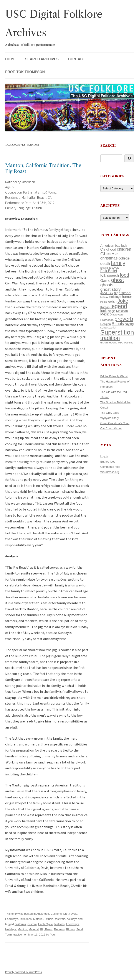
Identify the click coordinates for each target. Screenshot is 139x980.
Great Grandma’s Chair (115, 423)
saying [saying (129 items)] (129, 324)
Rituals (70, 929)
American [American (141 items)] (107, 245)
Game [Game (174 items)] (105, 281)
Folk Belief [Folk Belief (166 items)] (109, 271)
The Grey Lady (110, 413)
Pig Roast (46, 929)
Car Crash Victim (111, 428)
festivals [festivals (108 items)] (114, 268)
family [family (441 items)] (118, 263)
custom (32, 924)
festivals (59, 924)
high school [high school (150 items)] (123, 293)
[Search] (129, 158)
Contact (77, 59)
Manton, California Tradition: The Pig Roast (43, 168)
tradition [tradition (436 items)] (110, 338)
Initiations (26, 919)
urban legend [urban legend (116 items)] (109, 342)
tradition (18, 935)
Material (38, 919)
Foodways (12, 919)
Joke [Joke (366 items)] (123, 301)
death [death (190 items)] (105, 264)
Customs (56, 914)
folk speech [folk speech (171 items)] (110, 275)
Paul (53, 935)
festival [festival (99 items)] (104, 268)
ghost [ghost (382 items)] (118, 280)
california (20, 924)
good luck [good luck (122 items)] (107, 293)
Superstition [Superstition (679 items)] (117, 332)
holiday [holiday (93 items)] (104, 297)
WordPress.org (110, 472)
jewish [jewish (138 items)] (112, 302)
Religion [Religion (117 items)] (106, 324)
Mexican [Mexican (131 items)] (122, 311)
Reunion (59, 929)
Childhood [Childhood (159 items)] (108, 249)
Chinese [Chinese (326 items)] (109, 254)
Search (108, 145)
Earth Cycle (46, 924)
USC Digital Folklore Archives (54, 23)
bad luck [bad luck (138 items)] (121, 246)
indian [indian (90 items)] (104, 302)
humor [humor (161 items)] (127, 297)
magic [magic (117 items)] (111, 311)
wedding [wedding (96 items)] (129, 342)
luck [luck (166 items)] (103, 311)
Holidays (11, 929)
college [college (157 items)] (124, 258)
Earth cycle (70, 914)
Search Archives (42, 59)
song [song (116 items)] (103, 327)
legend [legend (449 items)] (119, 306)
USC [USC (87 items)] (121, 343)
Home (10, 59)
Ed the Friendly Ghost (114, 376)
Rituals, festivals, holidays (61, 919)
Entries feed (108, 462)
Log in (104, 456)
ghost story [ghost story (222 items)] (111, 289)
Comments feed (110, 467)
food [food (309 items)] (124, 275)
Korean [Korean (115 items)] (105, 307)
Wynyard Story (110, 418)
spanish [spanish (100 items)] (112, 328)
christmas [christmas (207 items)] (109, 258)
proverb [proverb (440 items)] (124, 319)
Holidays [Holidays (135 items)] (115, 297)
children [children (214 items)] (124, 249)
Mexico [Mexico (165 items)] (106, 314)
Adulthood (43, 914)
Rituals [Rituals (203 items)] (118, 324)
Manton (22, 929)
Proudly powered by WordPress (24, 972)
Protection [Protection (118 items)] (107, 320)
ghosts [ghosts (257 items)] (107, 285)
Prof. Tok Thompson (25, 72)
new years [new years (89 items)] (118, 315)
